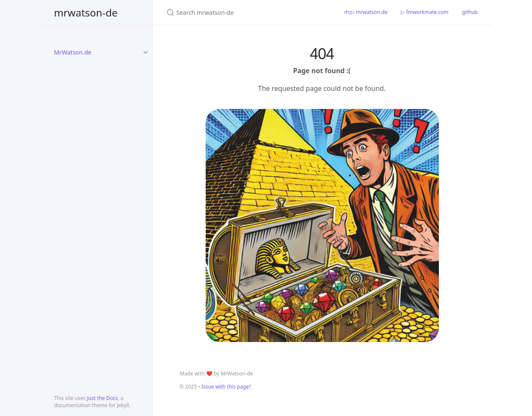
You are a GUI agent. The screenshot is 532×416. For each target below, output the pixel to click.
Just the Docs (102, 398)
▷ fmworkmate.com (424, 12)
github (470, 12)
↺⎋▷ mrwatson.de (366, 12)
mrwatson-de (86, 12)
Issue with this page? (226, 387)
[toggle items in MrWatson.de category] (146, 52)
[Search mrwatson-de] (245, 12)
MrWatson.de (73, 52)
